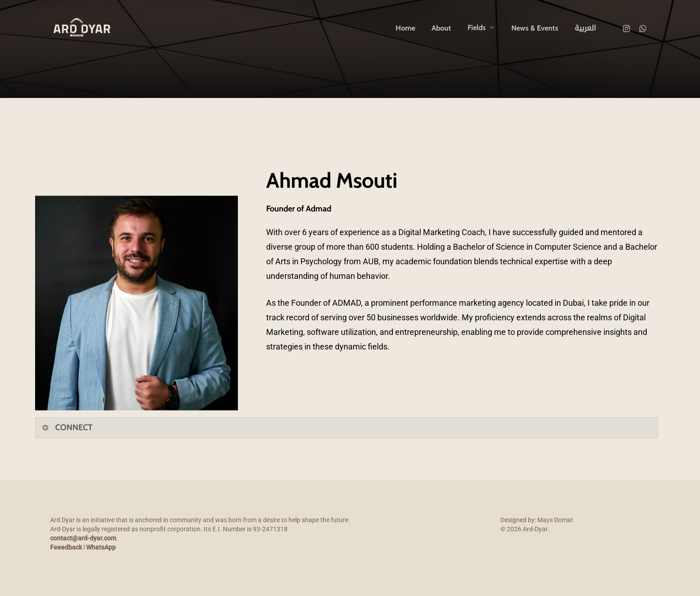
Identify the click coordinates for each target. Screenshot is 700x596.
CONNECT (67, 427)
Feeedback (66, 547)
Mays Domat (555, 520)
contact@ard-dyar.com (83, 538)
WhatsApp (101, 547)
